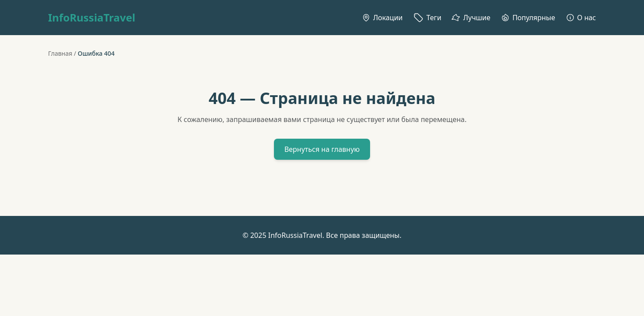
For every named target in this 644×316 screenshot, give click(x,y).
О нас (581, 18)
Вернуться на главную (322, 149)
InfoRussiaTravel (92, 18)
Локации (382, 18)
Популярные (528, 18)
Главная (60, 53)
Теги (427, 18)
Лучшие (471, 18)
